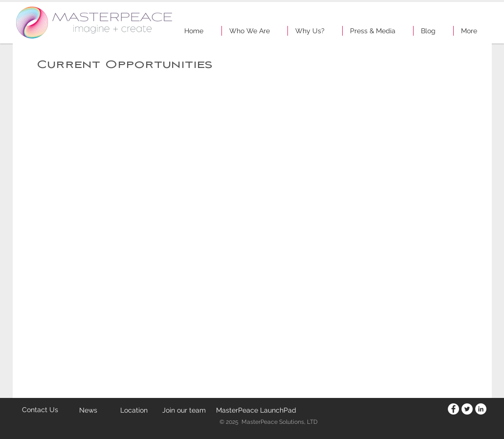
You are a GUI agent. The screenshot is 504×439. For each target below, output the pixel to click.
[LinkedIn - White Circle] (481, 409)
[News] (88, 411)
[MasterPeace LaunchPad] (256, 410)
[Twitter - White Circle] (467, 409)
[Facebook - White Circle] (453, 409)
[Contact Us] (40, 410)
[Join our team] (184, 410)
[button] (255, 31)
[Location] (134, 410)
